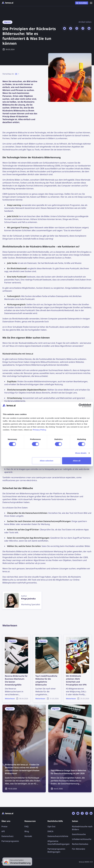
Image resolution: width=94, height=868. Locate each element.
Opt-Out (51, 826)
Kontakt (28, 836)
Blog (27, 831)
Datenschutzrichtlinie (58, 836)
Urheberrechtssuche (82, 839)
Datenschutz (7, 836)
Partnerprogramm (10, 841)
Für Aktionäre (79, 849)
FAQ (26, 826)
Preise (4, 826)
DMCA (50, 831)
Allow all (77, 461)
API (3, 831)
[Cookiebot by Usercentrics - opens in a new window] (80, 405)
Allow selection (47, 461)
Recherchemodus (80, 844)
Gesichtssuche (79, 834)
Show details (81, 453)
